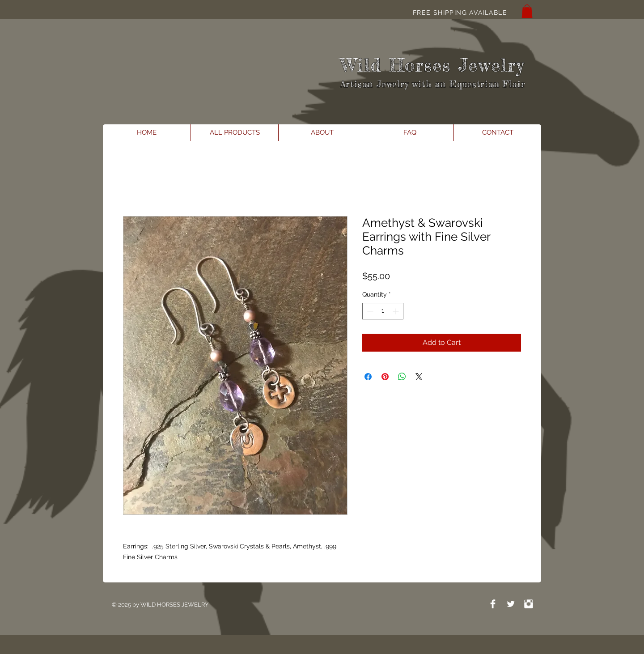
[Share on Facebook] (368, 377)
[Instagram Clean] (529, 604)
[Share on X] (419, 377)
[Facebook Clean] (493, 604)
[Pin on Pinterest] (385, 377)
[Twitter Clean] (511, 604)
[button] (527, 11)
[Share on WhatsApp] (402, 377)
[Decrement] (369, 311)
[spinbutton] (383, 311)
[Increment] (396, 311)
